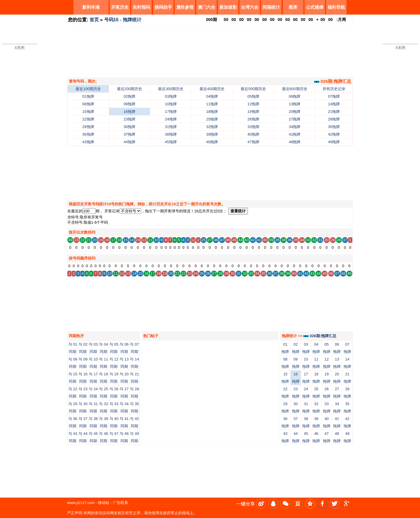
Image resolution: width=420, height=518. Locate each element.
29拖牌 (88, 127)
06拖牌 (295, 96)
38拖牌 (171, 134)
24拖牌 (171, 119)
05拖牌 (253, 96)
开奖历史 (120, 7)
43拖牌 (88, 142)
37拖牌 (129, 134)
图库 (293, 7)
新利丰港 (91, 7)
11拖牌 (212, 104)
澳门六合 (206, 7)
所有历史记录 (334, 89)
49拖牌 (334, 142)
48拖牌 (295, 142)
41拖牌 (295, 134)
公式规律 (315, 7)
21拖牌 (334, 112)
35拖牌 (334, 127)
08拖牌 (88, 104)
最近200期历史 (130, 89)
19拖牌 (253, 112)
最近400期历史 (212, 89)
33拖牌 (253, 127)
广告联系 (120, 503)
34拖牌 (295, 127)
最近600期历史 (295, 89)
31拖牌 (171, 127)
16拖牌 (129, 112)
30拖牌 (129, 127)
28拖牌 (334, 119)
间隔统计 (271, 7)
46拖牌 (212, 142)
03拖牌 (171, 96)
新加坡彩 (228, 7)
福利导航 (336, 7)
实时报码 (141, 7)
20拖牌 (295, 112)
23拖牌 (129, 119)
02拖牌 (129, 96)
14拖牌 (334, 104)
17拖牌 (171, 112)
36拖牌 (88, 134)
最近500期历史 (253, 89)
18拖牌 (212, 112)
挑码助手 (163, 7)
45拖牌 (171, 142)
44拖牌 (129, 142)
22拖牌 (88, 119)
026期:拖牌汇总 (333, 81)
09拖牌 (129, 104)
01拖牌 (88, 96)
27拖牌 (295, 119)
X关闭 (20, 48)
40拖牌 (253, 134)
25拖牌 (212, 119)
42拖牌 (334, 134)
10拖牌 (171, 104)
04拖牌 (212, 96)
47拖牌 (253, 142)
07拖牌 (334, 96)
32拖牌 (212, 127)
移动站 (104, 503)
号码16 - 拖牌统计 (123, 20)
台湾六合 (250, 7)
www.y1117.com (81, 503)
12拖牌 (253, 104)
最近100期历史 (88, 89)
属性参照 (185, 7)
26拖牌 (253, 119)
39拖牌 (212, 134)
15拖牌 (88, 112)
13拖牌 (295, 104)
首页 (94, 20)
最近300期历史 (171, 89)
